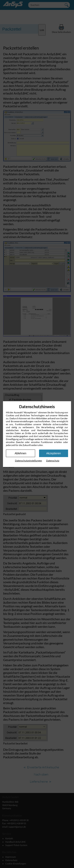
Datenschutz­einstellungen (29, 461)
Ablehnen (20, 453)
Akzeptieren (53, 453)
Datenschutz (53, 461)
